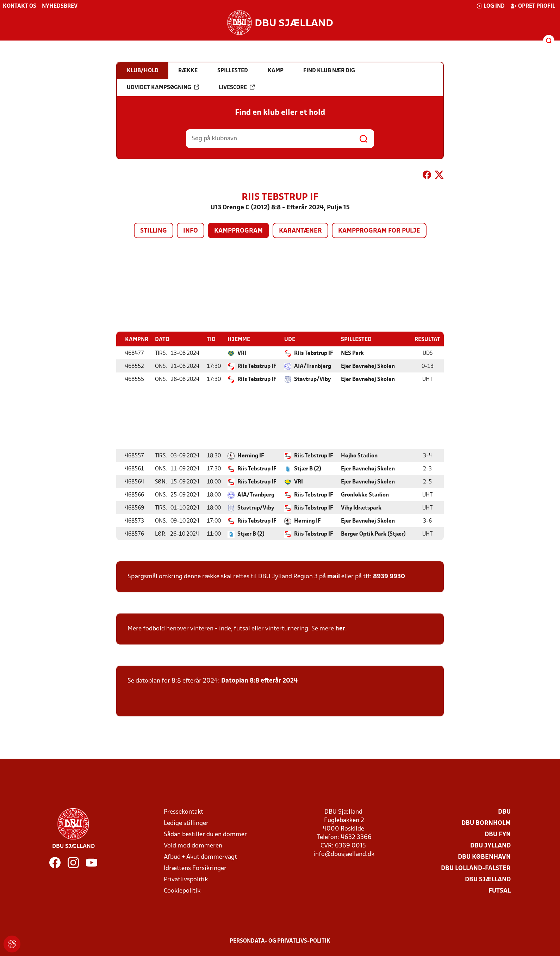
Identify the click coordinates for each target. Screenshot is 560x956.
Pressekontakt (183, 812)
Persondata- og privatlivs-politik (280, 941)
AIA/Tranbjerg (313, 366)
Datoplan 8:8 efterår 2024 (259, 681)
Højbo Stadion (359, 456)
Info (191, 231)
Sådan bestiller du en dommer (205, 834)
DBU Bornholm (486, 823)
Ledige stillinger (186, 823)
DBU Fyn (498, 834)
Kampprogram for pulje (379, 231)
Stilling (154, 231)
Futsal (500, 891)
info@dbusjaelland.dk (344, 854)
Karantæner (300, 231)
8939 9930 (389, 576)
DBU (504, 812)
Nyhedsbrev (60, 6)
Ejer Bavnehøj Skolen (368, 366)
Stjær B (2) (308, 469)
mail (334, 576)
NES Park (352, 353)
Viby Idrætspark (361, 508)
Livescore (237, 87)
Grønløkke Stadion (365, 495)
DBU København (484, 857)
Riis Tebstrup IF (314, 353)
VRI (242, 353)
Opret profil (533, 6)
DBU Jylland (490, 846)
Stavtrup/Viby (312, 379)
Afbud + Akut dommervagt (200, 857)
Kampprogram (238, 231)
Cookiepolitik (182, 891)
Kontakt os (20, 6)
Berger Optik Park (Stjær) (373, 534)
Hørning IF (251, 456)
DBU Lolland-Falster (476, 868)
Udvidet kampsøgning (163, 87)
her (340, 628)
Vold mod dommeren (193, 846)
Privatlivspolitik (186, 879)
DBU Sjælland (488, 879)
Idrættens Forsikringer (195, 868)
